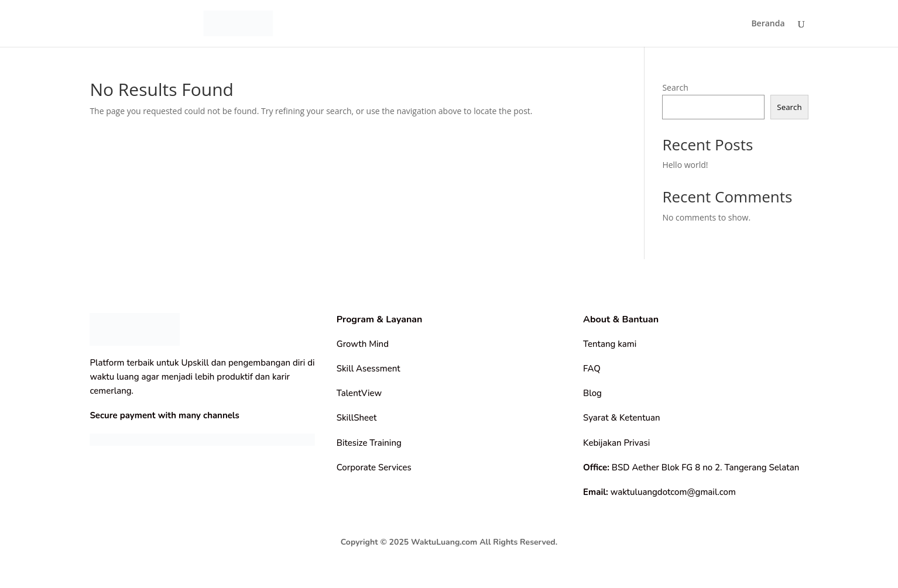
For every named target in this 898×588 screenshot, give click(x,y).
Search (675, 87)
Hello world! (685, 165)
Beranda (768, 24)
